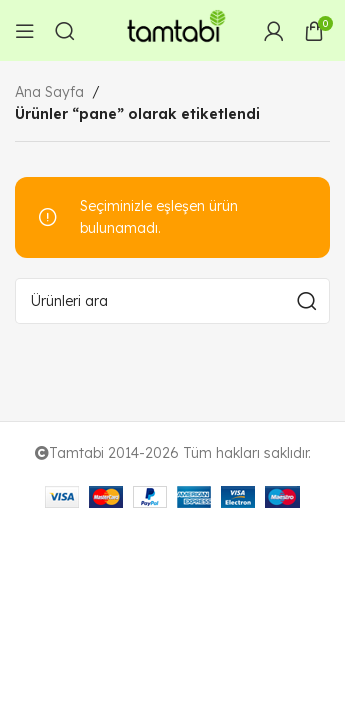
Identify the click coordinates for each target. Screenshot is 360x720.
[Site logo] (173, 29)
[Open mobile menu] (25, 31)
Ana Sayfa (49, 92)
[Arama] (65, 31)
